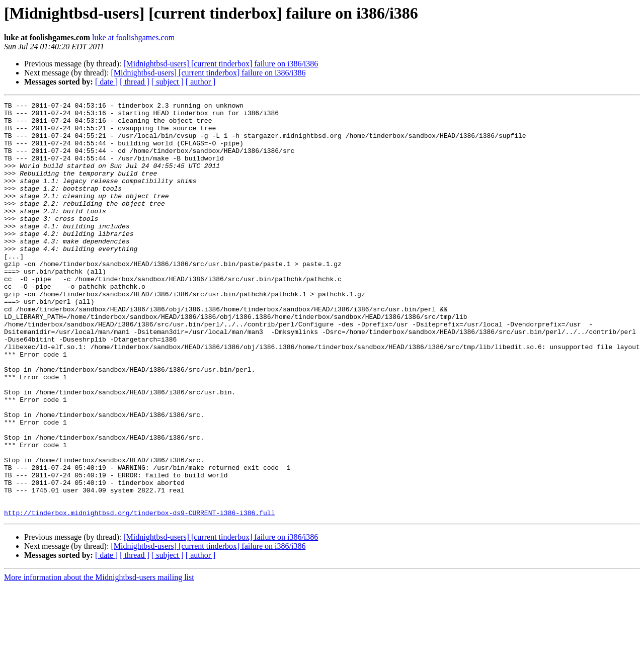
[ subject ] (168, 82)
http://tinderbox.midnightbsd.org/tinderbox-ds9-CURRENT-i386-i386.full (139, 596)
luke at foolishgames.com (133, 37)
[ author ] (201, 82)
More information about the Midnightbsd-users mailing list (99, 660)
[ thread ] (135, 82)
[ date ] (106, 82)
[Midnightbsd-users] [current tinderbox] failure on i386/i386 (221, 64)
